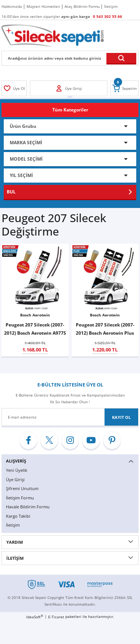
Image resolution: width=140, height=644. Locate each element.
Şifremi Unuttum (22, 488)
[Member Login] (14, 88)
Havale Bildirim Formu (28, 507)
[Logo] (53, 35)
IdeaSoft (35, 617)
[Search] (70, 58)
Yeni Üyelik (17, 470)
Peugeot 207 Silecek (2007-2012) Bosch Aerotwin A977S (35, 329)
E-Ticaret (56, 617)
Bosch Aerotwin (35, 315)
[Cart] (125, 88)
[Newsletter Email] (70, 417)
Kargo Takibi (18, 516)
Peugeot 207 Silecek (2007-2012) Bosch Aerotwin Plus (105, 329)
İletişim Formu (20, 498)
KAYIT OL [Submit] (121, 417)
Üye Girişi (15, 479)
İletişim (13, 525)
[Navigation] (70, 110)
